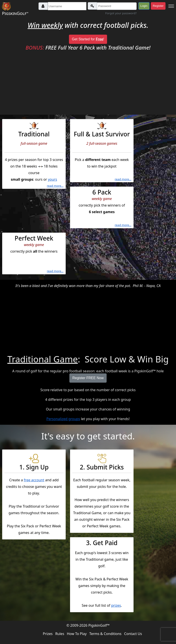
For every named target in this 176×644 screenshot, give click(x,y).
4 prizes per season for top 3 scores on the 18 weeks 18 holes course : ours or (34, 155)
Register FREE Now (88, 378)
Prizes (48, 634)
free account (34, 480)
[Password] (117, 6)
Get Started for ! (88, 39)
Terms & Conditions (105, 634)
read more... (55, 186)
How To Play (77, 634)
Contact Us (133, 634)
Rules (60, 634)
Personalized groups (63, 419)
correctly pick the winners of (102, 208)
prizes (116, 605)
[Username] (67, 6)
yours (53, 179)
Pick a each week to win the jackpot (102, 152)
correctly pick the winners (34, 254)
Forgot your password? (121, 13)
